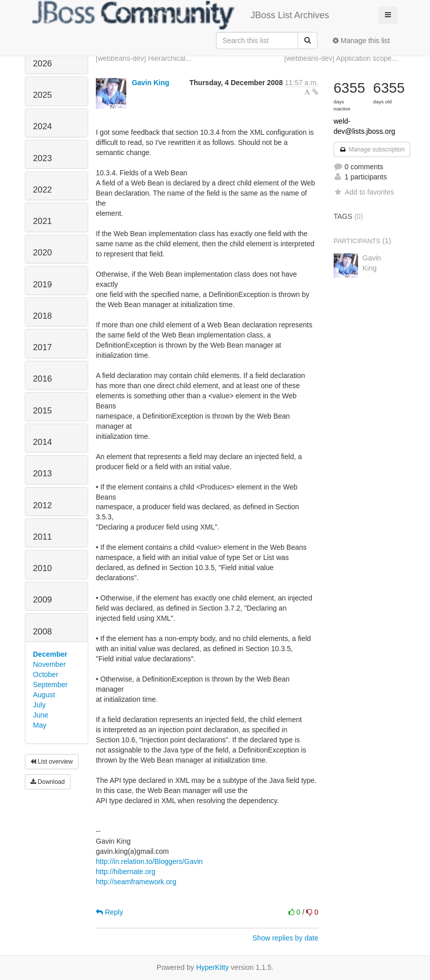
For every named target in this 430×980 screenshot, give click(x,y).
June (41, 715)
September (50, 685)
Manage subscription (372, 149)
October (46, 674)
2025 (42, 95)
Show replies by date (285, 938)
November (49, 664)
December (50, 654)
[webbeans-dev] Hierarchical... (144, 58)
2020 (42, 253)
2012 (42, 505)
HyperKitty (213, 967)
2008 (42, 632)
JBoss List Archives (181, 15)
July (39, 705)
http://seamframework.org (136, 882)
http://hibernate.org (126, 872)
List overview (52, 762)
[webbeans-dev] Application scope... (341, 58)
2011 (42, 537)
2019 (42, 285)
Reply (110, 912)
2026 (42, 64)
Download (48, 782)
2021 (42, 221)
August (44, 695)
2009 (42, 600)
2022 (42, 190)
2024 (42, 126)
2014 (42, 442)
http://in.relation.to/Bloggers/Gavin (149, 861)
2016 (42, 379)
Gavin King (151, 83)
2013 (42, 474)
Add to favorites (364, 192)
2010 (42, 568)
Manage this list (361, 41)
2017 (42, 347)
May (40, 725)
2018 (42, 316)
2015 (42, 411)
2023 (42, 158)
